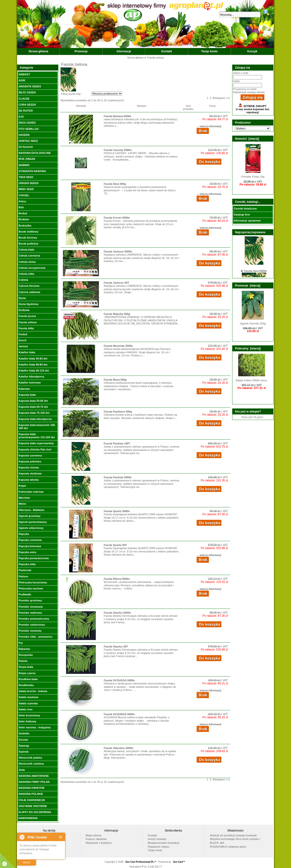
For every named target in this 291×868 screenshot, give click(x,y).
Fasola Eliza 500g (115, 184)
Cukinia (23, 280)
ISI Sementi (26, 147)
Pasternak (25, 570)
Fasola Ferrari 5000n (117, 218)
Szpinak (24, 752)
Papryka (24, 534)
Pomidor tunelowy (30, 631)
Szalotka (24, 733)
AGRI (22, 80)
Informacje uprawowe (247, 221)
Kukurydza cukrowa (31, 492)
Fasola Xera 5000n (255, 272)
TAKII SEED (26, 177)
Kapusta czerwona (30, 455)
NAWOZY (24, 74)
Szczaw (23, 740)
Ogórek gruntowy (29, 516)
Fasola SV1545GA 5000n (119, 714)
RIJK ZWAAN (27, 159)
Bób (21, 207)
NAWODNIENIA (28, 818)
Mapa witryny (94, 835)
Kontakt (167, 51)
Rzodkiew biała (28, 679)
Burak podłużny (28, 244)
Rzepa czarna (27, 673)
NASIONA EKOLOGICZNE (35, 153)
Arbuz (22, 201)
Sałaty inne (25, 709)
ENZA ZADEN (27, 123)
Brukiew (24, 219)
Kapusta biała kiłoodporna (35, 419)
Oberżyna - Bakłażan (31, 510)
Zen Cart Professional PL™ (141, 862)
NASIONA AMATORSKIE (34, 776)
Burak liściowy (28, 238)
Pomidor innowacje (31, 607)
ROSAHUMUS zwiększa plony (228, 847)
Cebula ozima (27, 262)
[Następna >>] (221, 98)
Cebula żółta (26, 274)
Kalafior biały (27, 352)
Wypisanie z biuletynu (99, 843)
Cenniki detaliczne (245, 209)
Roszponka (26, 655)
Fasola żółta (26, 328)
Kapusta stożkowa (30, 473)
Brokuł (23, 213)
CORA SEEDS (27, 105)
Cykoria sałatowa (29, 292)
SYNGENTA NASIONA (32, 171)
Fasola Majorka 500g (117, 314)
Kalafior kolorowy (30, 383)
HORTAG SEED (28, 141)
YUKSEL (24, 195)
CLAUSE (24, 99)
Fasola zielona (27, 322)
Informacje (124, 51)
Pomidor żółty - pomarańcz (35, 637)
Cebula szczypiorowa (32, 268)
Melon (22, 504)
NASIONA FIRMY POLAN (34, 782)
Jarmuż (23, 346)
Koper (22, 486)
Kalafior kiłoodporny (31, 377)
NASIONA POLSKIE (31, 794)
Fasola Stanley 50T (116, 647)
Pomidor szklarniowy (32, 625)
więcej (27, 862)
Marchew (24, 498)
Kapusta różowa (29, 467)
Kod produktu (188, 107)
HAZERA (24, 135)
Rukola (23, 661)
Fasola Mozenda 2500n (118, 346)
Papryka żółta (27, 564)
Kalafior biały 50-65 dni (33, 359)
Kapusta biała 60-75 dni (33, 407)
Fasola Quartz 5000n (117, 511)
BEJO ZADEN (27, 92)
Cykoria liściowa (29, 286)
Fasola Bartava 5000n (117, 116)
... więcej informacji (209, 126)
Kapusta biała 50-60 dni (33, 401)
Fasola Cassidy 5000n (118, 150)
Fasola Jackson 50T (116, 283)
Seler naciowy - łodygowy (35, 727)
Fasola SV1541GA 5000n (119, 680)
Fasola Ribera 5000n (117, 579)
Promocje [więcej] (248, 286)
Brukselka (25, 226)
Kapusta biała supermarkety (36, 443)
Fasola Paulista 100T (117, 443)
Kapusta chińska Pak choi (35, 449)
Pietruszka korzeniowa (33, 582)
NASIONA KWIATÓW (31, 788)
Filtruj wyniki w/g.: (71, 94)
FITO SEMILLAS (29, 129)
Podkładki (25, 594)
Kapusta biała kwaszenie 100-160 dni (37, 427)
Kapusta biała (27, 395)
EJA (21, 117)
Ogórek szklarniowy (31, 528)
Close (61, 837)
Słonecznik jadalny (30, 758)
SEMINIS (24, 165)
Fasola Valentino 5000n (118, 748)
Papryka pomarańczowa (33, 558)
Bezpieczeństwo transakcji (164, 843)
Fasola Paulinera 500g (118, 412)
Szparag (24, 746)
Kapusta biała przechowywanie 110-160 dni (36, 436)
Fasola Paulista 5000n (118, 477)
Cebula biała (26, 250)
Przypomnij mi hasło (245, 89)
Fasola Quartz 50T (115, 545)
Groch (22, 340)
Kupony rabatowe (96, 839)
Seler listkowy (27, 721)
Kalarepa (24, 389)
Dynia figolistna (28, 304)
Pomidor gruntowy (30, 600)
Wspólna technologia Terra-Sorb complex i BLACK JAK (235, 841)
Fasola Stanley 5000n (117, 613)
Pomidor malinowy (30, 613)
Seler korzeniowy (29, 715)
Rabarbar (24, 649)
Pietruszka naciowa (31, 588)
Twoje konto (209, 51)
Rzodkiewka (26, 685)
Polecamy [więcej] (248, 348)
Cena (212, 106)
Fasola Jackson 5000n (118, 251)
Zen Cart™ (179, 862)
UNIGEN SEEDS (28, 183)
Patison (23, 576)
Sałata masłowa (28, 697)
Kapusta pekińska (30, 461)
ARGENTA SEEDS (30, 86)
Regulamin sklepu (159, 847)
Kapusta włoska (28, 480)
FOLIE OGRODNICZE (32, 800)
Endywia (24, 310)
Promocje (81, 51)
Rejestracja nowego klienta (249, 92)
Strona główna (38, 51)
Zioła (22, 770)
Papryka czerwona (30, 540)
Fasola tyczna (27, 316)
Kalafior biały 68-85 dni (33, 365)
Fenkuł (23, 334)
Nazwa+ (142, 106)
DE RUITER (26, 111)
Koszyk (252, 51)
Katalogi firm (242, 215)
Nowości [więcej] (247, 139)
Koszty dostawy (157, 839)
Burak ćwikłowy (28, 232)
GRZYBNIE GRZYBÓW (33, 806)
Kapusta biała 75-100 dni (34, 413)
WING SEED (26, 189)
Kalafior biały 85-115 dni (34, 371)
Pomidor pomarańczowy (34, 619)
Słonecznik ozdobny (31, 764)
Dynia (22, 298)
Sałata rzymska (28, 703)
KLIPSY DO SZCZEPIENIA (35, 812)
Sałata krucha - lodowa (33, 691)
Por (21, 643)
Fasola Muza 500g (115, 380)
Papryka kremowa (30, 546)
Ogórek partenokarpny (33, 522)
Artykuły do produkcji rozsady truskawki (233, 835)
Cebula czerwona (29, 256)
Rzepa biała (26, 667)
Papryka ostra (27, 552)
